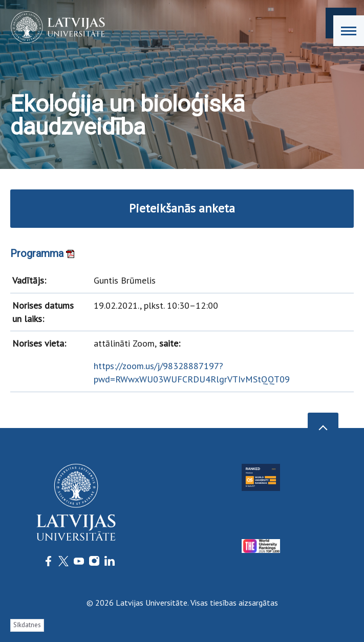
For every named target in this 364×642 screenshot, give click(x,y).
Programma (42, 253)
